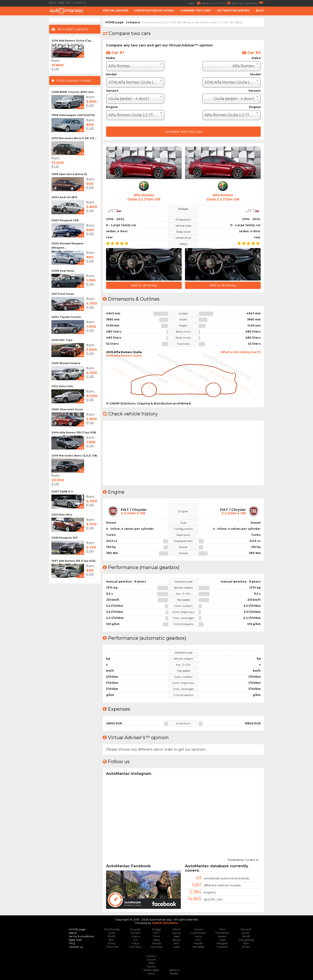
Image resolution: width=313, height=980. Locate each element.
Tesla (151, 963)
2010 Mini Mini (62, 515)
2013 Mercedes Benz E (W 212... (74, 138)
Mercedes (198, 947)
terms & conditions (81, 936)
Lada (176, 947)
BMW (112, 936)
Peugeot (222, 943)
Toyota (151, 966)
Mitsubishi (222, 933)
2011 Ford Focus (63, 294)
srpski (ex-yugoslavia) (248, 3)
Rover (246, 933)
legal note (64, 3)
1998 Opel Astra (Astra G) (69, 174)
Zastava (174, 970)
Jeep (176, 936)
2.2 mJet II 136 (133, 513)
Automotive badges (233, 11)
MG (198, 940)
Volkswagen (151, 970)
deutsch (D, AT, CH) (217, 3)
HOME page (114, 22)
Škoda (174, 973)
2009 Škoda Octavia (66, 363)
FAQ (72, 943)
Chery (112, 943)
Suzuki (151, 959)
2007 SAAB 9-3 (62, 492)
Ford (156, 936)
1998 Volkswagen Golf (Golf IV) (73, 115)
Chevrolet (112, 947)
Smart (246, 947)
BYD (112, 940)
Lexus (198, 936)
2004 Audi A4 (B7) (64, 197)
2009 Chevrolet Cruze (67, 409)
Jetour (176, 940)
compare (133, 22)
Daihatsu (135, 947)
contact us (79, 3)
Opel (222, 940)
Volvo (151, 973)
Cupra (135, 936)
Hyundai (157, 947)
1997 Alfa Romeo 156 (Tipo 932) (73, 561)
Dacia (135, 943)
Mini (222, 929)
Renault (246, 929)
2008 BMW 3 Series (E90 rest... (73, 92)
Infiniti (176, 929)
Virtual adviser (116, 11)
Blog (260, 11)
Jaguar (176, 933)
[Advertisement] (290, 88)
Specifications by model (154, 11)
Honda (156, 943)
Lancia (198, 929)
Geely (156, 940)
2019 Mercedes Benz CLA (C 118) (74, 456)
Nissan (222, 936)
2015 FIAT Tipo (62, 340)
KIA (176, 943)
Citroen (135, 933)
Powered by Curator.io (243, 859)
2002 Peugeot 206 (65, 220)
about (53, 3)
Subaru (151, 956)
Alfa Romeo (112, 929)
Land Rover (198, 933)
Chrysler (135, 929)
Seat (246, 943)
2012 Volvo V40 (62, 386)
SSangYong (246, 940)
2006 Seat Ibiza (63, 271)
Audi (112, 933)
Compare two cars (196, 11)
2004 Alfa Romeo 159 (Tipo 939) (74, 432)
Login (195, 3)
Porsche (222, 947)
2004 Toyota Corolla (66, 317)
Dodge (156, 929)
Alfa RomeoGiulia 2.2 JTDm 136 (144, 197)
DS (135, 940)
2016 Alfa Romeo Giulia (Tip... (72, 41)
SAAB (246, 936)
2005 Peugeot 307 (65, 538)
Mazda (198, 943)
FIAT (156, 933)
